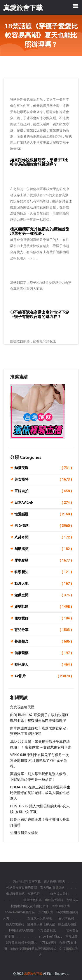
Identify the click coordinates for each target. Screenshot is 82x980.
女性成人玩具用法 (40, 918)
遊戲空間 (43, 595)
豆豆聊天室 (46, 912)
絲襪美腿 (43, 468)
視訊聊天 (43, 665)
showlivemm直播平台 (20, 912)
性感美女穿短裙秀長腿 (22, 888)
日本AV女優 (43, 503)
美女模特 (43, 480)
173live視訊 (48, 943)
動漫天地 (43, 584)
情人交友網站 (15, 924)
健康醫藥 (43, 653)
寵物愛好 (43, 618)
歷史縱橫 (43, 560)
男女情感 (43, 526)
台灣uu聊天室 (61, 906)
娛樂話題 (43, 607)
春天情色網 (66, 918)
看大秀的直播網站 (52, 888)
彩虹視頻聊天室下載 (27, 882)
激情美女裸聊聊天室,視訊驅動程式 (33, 949)
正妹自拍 (43, 491)
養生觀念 (43, 641)
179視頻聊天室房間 (22, 930)
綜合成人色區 (67, 924)
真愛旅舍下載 (33, 974)
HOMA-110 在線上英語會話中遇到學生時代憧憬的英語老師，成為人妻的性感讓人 (40, 793)
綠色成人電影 (59, 894)
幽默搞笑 (43, 549)
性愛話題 (43, 514)
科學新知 (43, 572)
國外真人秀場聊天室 (41, 924)
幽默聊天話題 (54, 900)
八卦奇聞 (43, 537)
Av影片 (43, 676)
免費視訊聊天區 (22, 707)
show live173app (51, 937)
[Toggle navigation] (76, 6)
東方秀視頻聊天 (54, 882)
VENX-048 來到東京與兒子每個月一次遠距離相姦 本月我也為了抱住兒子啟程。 (39, 760)
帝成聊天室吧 (15, 894)
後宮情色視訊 (33, 900)
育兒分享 (43, 630)
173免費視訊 (47, 930)
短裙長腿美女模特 (24, 833)
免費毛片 (34, 894)
